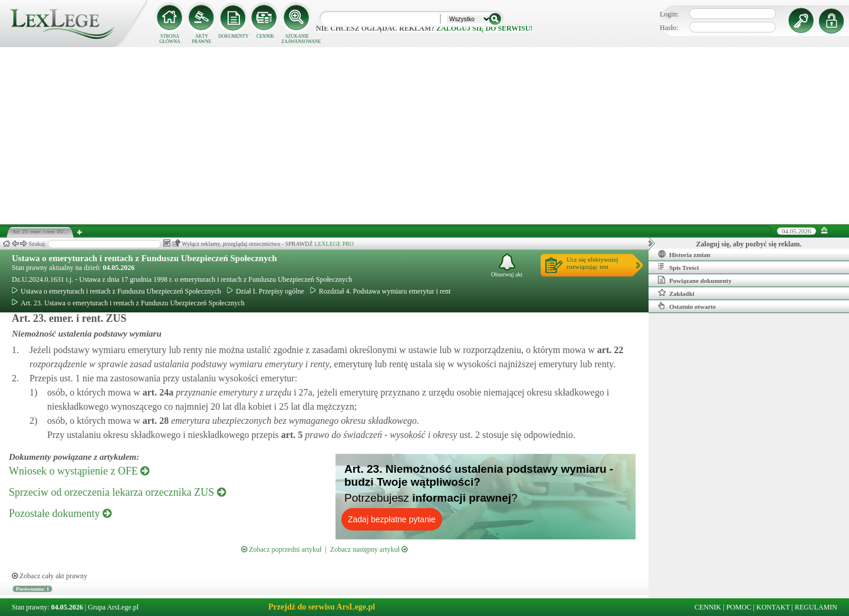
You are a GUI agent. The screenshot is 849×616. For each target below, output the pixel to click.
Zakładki (676, 293)
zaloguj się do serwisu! (484, 28)
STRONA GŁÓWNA (170, 39)
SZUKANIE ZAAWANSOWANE (297, 39)
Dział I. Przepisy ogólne (266, 291)
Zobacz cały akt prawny (50, 576)
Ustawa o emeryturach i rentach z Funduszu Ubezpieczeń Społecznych (144, 258)
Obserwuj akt (507, 266)
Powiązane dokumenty (695, 280)
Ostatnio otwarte (687, 306)
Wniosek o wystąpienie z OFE (79, 471)
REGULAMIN (816, 607)
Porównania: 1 (32, 589)
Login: (669, 14)
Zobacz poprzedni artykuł (281, 549)
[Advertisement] (424, 136)
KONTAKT (773, 607)
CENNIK (265, 36)
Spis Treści (678, 267)
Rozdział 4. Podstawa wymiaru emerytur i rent (381, 291)
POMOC (739, 607)
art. (609, 350)
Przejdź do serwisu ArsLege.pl (322, 607)
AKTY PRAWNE (201, 39)
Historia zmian (684, 254)
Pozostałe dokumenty (60, 513)
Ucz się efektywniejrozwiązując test (592, 263)
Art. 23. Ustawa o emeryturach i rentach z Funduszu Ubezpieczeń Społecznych (128, 303)
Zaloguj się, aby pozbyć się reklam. (749, 244)
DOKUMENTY (233, 36)
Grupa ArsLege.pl (113, 607)
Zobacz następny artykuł (369, 549)
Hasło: (669, 28)
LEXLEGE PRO (334, 244)
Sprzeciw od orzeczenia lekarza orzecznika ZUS (117, 492)
